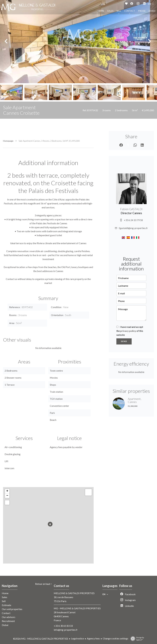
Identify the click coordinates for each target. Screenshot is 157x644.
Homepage (8, 141)
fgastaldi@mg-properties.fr (133, 228)
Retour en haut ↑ (44, 584)
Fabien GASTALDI (131, 209)
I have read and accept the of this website (130, 331)
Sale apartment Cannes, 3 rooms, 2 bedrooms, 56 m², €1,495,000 (49, 141)
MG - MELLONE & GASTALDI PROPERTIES (77, 608)
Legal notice (78, 638)
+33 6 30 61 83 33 (63, 626)
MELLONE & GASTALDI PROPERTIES (74, 593)
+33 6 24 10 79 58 (133, 220)
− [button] (7, 496)
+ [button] (7, 491)
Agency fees (93, 638)
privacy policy (128, 331)
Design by (137, 639)
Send (124, 341)
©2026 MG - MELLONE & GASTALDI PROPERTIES (41, 639)
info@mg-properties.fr (66, 630)
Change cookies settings (116, 638)
